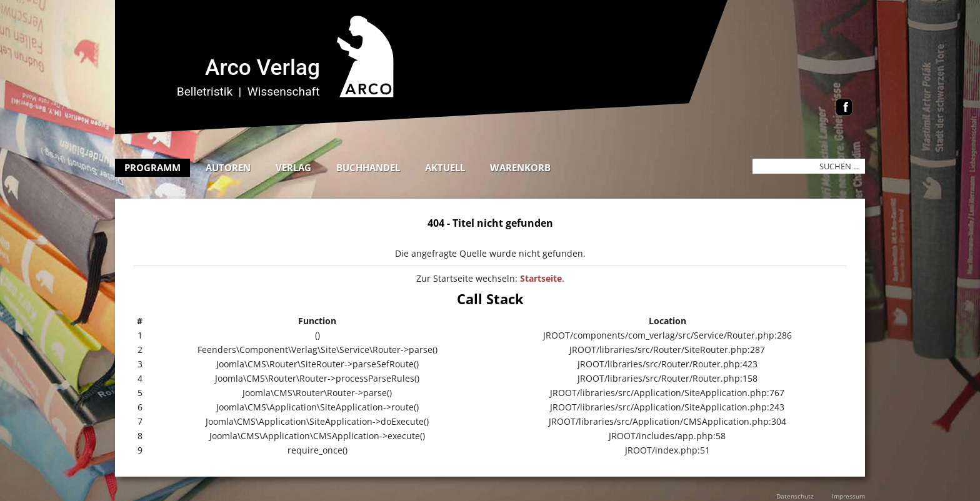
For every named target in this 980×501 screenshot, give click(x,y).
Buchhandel (368, 167)
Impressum (848, 496)
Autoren (228, 167)
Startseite (541, 278)
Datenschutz (795, 496)
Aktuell (445, 167)
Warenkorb (520, 167)
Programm (152, 167)
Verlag (293, 167)
